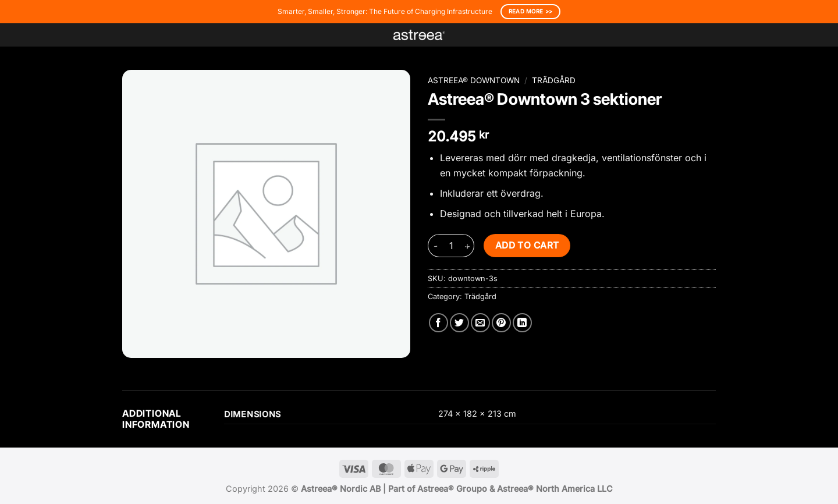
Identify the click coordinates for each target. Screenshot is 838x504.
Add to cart (527, 245)
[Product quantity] (451, 246)
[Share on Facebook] (438, 323)
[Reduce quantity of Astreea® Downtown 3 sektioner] (435, 246)
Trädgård (554, 80)
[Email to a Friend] (480, 323)
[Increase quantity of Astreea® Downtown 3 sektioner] (467, 246)
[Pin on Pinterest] (501, 323)
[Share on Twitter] (459, 323)
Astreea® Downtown (474, 80)
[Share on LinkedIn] (522, 323)
